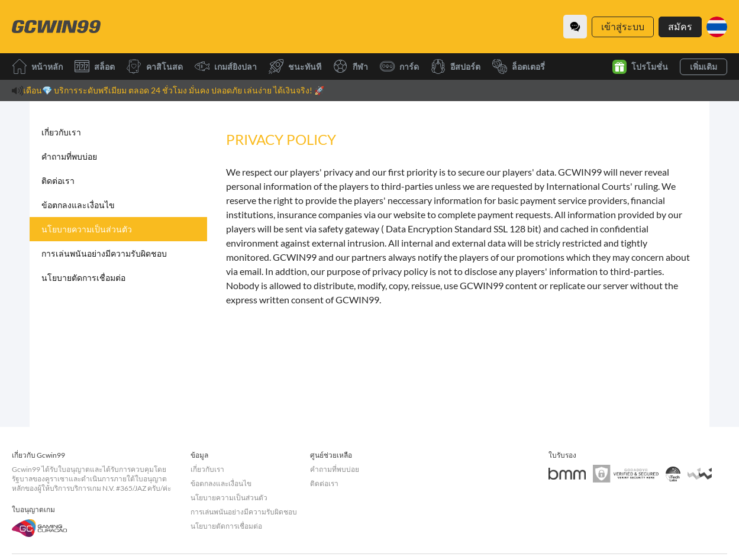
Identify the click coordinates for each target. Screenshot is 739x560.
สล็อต (95, 67)
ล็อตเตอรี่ (519, 67)
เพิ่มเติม (703, 67)
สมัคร (680, 26)
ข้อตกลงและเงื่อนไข (78, 205)
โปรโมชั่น (640, 67)
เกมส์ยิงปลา (226, 67)
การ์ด (399, 67)
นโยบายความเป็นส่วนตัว (87, 229)
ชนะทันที (295, 67)
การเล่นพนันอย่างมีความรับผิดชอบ (104, 253)
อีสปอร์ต (456, 67)
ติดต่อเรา (58, 181)
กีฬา (351, 67)
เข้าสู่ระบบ (623, 26)
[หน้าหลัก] (56, 27)
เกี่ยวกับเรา (61, 132)
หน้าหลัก (37, 67)
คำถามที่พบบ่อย (69, 156)
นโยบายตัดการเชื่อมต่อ (83, 278)
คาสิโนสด (155, 67)
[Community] (575, 27)
